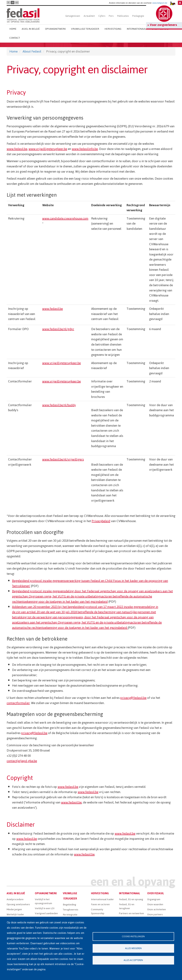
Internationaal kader (102, 899)
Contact (15, 38)
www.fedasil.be (17, 149)
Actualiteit (89, 16)
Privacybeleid (101, 521)
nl (13, 2)
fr (8, 2)
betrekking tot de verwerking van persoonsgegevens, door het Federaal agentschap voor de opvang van (83, 617)
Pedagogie (138, 16)
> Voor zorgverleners (162, 25)
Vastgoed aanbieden (46, 913)
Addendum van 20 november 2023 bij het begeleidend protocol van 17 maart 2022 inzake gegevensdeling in (85, 607)
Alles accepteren (133, 960)
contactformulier (18, 703)
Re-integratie (70, 915)
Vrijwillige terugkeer (85, 29)
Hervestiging (113, 29)
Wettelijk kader (15, 914)
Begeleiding (69, 905)
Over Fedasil (156, 893)
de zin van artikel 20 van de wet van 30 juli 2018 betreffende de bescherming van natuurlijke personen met (84, 612)
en (17, 2)
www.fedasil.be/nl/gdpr (58, 329)
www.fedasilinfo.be (85, 149)
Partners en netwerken (131, 913)
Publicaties (123, 16)
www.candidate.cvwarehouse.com (65, 218)
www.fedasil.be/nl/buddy (59, 405)
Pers (111, 16)
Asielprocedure (15, 899)
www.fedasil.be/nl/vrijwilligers (63, 459)
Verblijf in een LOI (45, 908)
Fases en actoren (100, 904)
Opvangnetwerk (55, 29)
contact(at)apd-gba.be (22, 761)
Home (13, 29)
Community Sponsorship (98, 911)
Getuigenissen (73, 16)
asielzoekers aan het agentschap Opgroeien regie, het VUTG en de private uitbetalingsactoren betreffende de (87, 622)
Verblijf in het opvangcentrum (43, 901)
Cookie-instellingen (133, 936)
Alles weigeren (133, 948)
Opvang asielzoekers (18, 904)
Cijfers (102, 16)
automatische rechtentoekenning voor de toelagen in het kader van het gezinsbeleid (70, 628)
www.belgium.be (160, 3)
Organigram (154, 899)
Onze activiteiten (157, 909)
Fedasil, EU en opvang (131, 899)
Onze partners (155, 914)
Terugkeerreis (71, 910)
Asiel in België (31, 29)
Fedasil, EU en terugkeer (127, 906)
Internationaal (136, 29)
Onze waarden (155, 904)
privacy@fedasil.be (133, 698)
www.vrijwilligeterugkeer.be (48, 149)
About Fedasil (32, 51)
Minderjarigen (14, 909)
